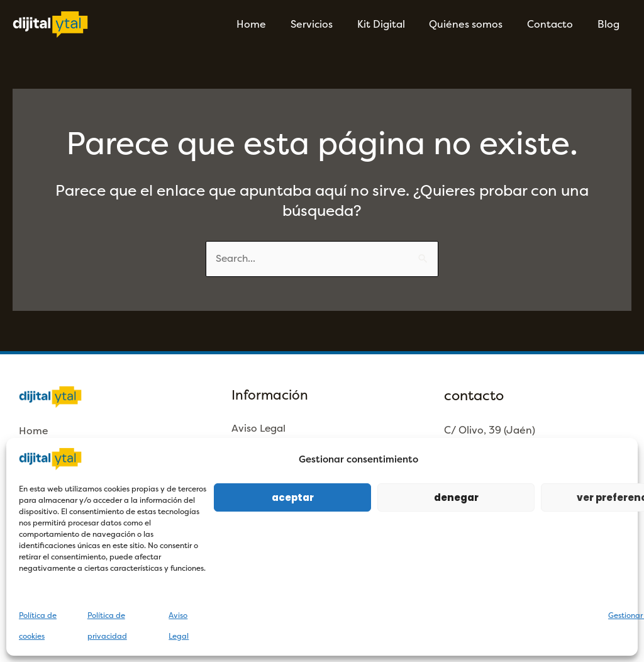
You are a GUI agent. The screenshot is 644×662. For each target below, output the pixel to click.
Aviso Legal (259, 429)
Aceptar (293, 497)
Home (275, 24)
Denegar (456, 497)
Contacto (556, 24)
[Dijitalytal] (50, 24)
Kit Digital (396, 24)
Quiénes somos (476, 24)
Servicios (330, 24)
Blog (610, 24)
